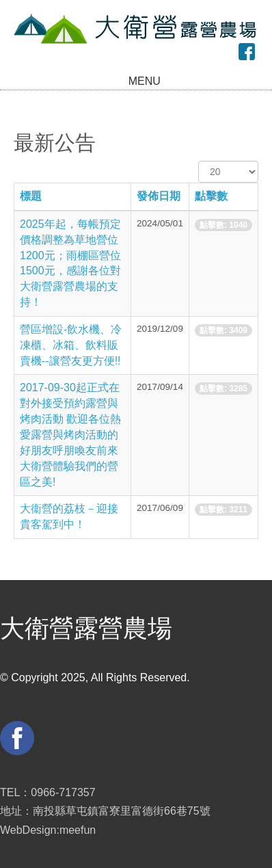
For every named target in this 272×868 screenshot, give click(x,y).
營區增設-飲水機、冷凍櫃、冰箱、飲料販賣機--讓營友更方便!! (71, 345)
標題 (31, 196)
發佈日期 (159, 196)
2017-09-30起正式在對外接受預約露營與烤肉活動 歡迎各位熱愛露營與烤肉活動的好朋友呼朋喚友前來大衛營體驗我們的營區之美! (70, 434)
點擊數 (211, 196)
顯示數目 (199, 161)
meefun (78, 830)
